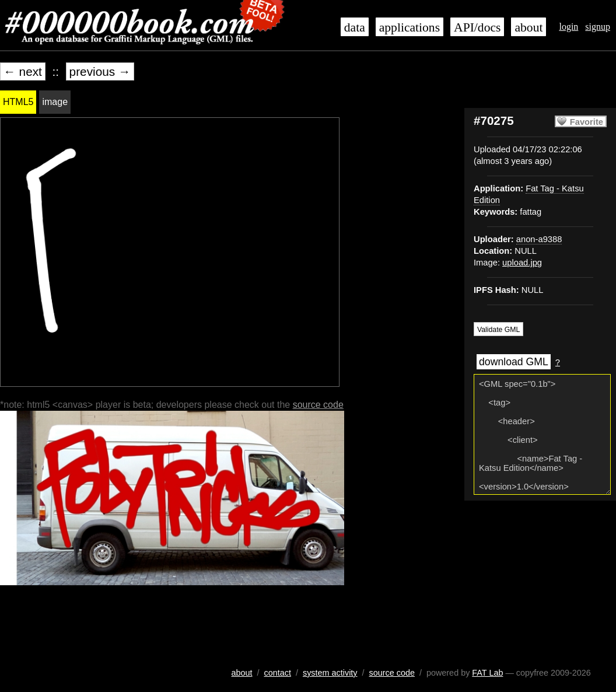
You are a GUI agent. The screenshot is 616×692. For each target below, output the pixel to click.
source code (318, 405)
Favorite (587, 122)
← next (23, 71)
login (568, 27)
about (528, 27)
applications (409, 27)
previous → (100, 71)
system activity (330, 673)
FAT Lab (487, 673)
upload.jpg (522, 263)
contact (278, 673)
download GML (514, 362)
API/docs (477, 27)
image (55, 102)
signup (598, 27)
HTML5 (18, 102)
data (355, 27)
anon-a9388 (539, 239)
